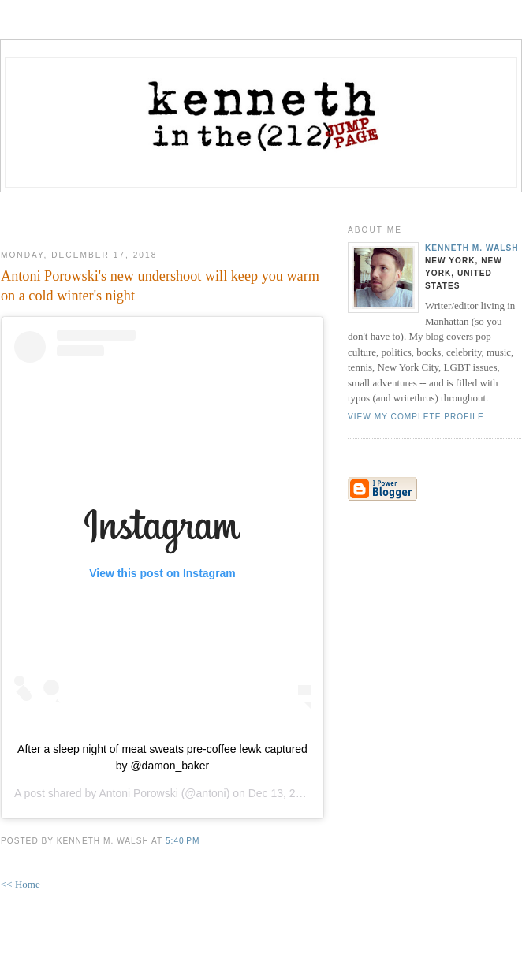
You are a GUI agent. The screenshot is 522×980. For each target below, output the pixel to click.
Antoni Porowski (138, 793)
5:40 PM (183, 841)
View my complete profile (416, 417)
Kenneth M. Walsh (472, 248)
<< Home (21, 884)
